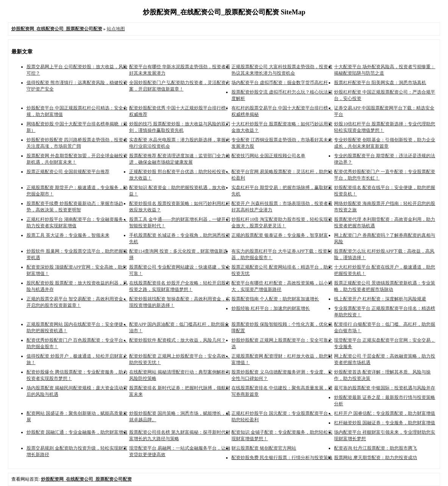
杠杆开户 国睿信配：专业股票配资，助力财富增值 (385, 413)
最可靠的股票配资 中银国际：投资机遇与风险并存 (385, 388)
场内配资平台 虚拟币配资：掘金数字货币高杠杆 (280, 83)
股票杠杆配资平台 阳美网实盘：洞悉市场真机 (380, 83)
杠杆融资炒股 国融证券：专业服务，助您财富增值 (385, 423)
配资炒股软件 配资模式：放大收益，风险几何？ (177, 340)
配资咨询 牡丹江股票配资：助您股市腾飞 (375, 448)
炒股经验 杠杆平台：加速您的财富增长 (271, 308)
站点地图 (116, 29)
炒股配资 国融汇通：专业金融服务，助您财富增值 (77, 432)
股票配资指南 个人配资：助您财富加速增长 (275, 299)
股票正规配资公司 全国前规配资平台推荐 (68, 172)
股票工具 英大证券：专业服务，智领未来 (68, 235)
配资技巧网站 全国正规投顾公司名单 (268, 156)
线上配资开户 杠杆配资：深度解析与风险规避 (380, 299)
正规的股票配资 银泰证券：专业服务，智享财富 (280, 235)
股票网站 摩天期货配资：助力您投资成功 (375, 458)
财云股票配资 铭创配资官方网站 (264, 448)
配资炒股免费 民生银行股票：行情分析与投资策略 (282, 458)
